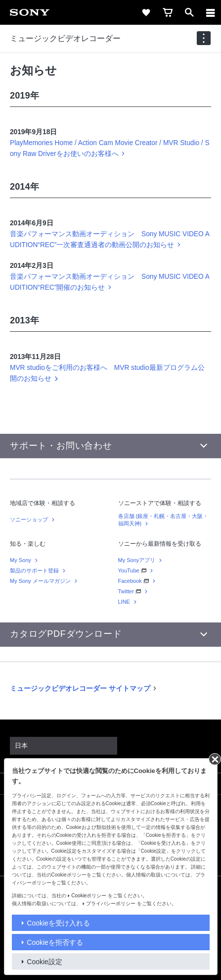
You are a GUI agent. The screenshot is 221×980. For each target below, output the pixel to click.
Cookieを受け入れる (58, 923)
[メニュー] (211, 12)
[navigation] (204, 38)
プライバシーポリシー (111, 903)
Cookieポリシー (89, 896)
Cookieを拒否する (55, 942)
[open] (189, 12)
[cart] (168, 12)
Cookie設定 (44, 962)
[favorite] (146, 12)
